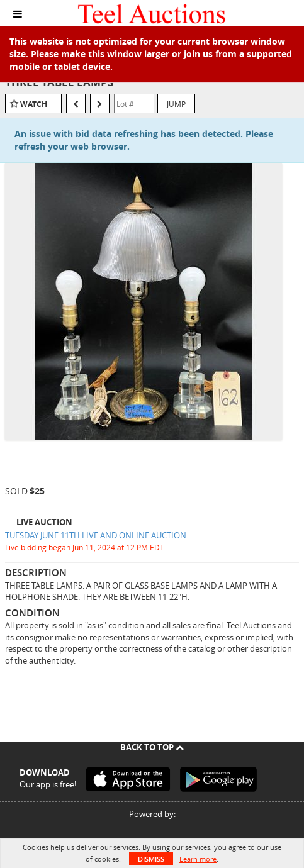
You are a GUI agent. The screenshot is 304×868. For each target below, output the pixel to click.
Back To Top (152, 747)
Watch (34, 104)
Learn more (198, 859)
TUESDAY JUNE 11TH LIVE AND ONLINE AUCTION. (97, 535)
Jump (176, 104)
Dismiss (151, 859)
